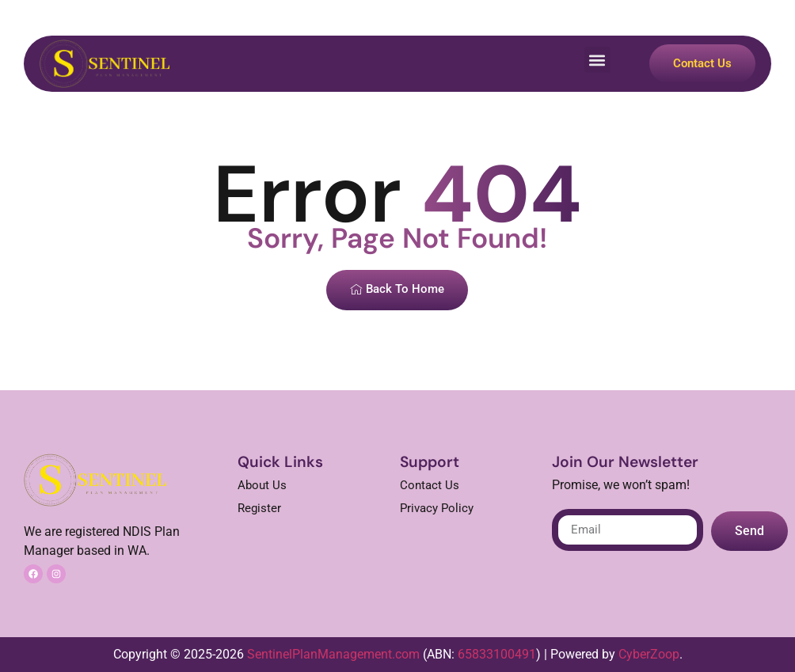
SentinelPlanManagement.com (333, 654)
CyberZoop (649, 654)
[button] (597, 60)
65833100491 (497, 654)
